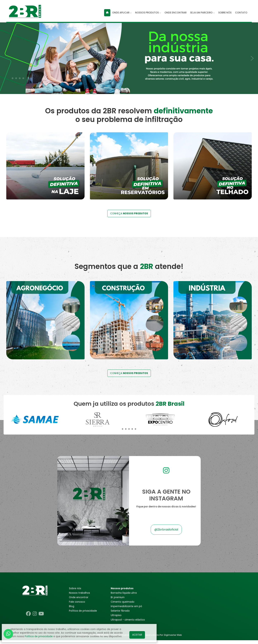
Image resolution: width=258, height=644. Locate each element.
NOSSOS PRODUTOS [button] (148, 13)
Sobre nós (75, 592)
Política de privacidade (39, 636)
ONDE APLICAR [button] (122, 13)
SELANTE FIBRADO (120, 615)
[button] (13, 78)
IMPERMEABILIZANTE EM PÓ (126, 610)
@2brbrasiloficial (166, 533)
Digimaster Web (173, 639)
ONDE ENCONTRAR (175, 13)
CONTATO (241, 13)
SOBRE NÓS (225, 13)
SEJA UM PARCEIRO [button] (202, 13)
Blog (72, 610)
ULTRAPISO (116, 619)
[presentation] (5, 56)
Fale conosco (77, 606)
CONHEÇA (129, 218)
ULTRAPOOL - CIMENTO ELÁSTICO (128, 624)
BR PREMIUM (118, 601)
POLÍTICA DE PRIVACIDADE (83, 615)
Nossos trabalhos (79, 597)
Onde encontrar (79, 601)
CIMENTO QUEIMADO (123, 606)
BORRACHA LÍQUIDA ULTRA (124, 597)
